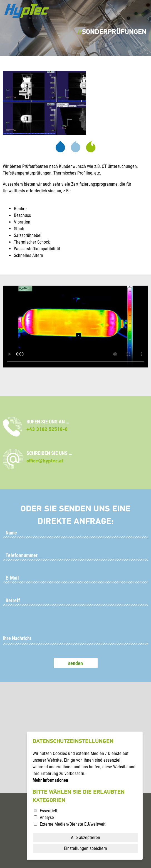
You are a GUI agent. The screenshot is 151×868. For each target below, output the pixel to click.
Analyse (47, 817)
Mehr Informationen (50, 780)
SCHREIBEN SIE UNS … (49, 457)
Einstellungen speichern (86, 848)
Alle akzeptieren (86, 838)
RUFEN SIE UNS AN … (48, 426)
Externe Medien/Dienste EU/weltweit (73, 824)
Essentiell (49, 811)
